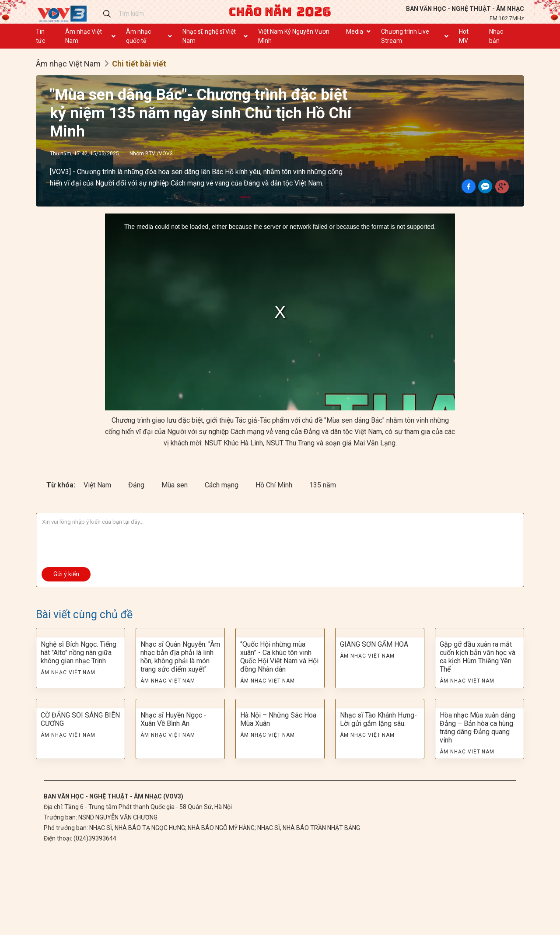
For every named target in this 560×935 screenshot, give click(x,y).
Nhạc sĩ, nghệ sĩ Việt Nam (209, 36)
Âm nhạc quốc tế (138, 36)
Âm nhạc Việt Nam (84, 36)
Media (355, 32)
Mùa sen (175, 485)
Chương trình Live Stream (405, 36)
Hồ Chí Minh (275, 485)
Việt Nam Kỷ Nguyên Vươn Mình (294, 36)
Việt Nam (98, 485)
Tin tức (40, 36)
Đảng (137, 485)
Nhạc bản (496, 36)
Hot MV (464, 36)
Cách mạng (222, 485)
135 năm (323, 485)
